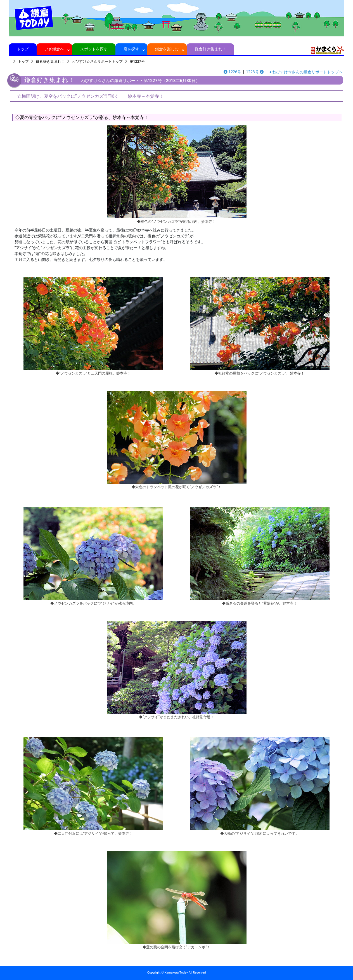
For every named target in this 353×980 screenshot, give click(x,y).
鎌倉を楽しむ (167, 49)
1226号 (232, 72)
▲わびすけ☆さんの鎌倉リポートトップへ (306, 72)
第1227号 (137, 61)
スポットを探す (94, 49)
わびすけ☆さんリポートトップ (97, 61)
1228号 (255, 72)
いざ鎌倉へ (54, 49)
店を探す (132, 49)
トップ (23, 49)
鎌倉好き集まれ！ (210, 49)
